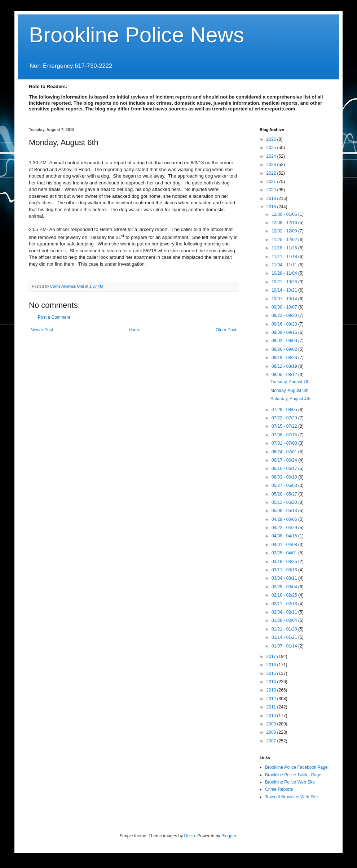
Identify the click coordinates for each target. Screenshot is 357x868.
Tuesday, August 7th (290, 382)
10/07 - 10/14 (285, 299)
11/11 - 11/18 (285, 257)
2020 (272, 190)
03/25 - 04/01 (285, 553)
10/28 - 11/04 (285, 273)
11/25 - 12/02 (285, 240)
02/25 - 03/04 (285, 587)
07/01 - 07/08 (285, 443)
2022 (272, 173)
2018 (272, 207)
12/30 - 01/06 (285, 214)
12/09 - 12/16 (285, 223)
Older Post (226, 330)
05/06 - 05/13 (285, 511)
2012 (272, 699)
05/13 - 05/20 (285, 502)
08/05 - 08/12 (285, 375)
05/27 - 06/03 (285, 485)
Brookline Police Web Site (290, 782)
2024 (272, 156)
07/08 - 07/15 (285, 435)
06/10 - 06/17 (285, 468)
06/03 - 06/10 (285, 477)
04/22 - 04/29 (285, 528)
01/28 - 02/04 (285, 620)
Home (135, 330)
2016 (272, 665)
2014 (272, 682)
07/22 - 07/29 (285, 418)
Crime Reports (279, 789)
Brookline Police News (136, 35)
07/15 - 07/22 (285, 426)
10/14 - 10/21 (285, 290)
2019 (272, 199)
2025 (272, 148)
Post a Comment (54, 317)
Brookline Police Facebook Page (296, 767)
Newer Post (42, 330)
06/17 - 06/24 (285, 460)
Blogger (229, 836)
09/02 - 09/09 (285, 341)
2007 (272, 741)
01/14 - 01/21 (285, 637)
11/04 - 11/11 (285, 265)
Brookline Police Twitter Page (293, 775)
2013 (272, 690)
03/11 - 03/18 (285, 570)
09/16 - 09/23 (285, 324)
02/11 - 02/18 (285, 604)
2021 (272, 182)
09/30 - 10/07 (285, 307)
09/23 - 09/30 (285, 315)
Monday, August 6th (289, 391)
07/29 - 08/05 (285, 410)
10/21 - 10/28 (285, 282)
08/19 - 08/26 (285, 358)
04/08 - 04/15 (285, 536)
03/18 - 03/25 (285, 562)
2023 (272, 165)
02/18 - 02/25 (285, 595)
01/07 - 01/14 (285, 646)
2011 (272, 707)
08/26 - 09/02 (285, 349)
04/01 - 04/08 (285, 545)
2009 (272, 724)
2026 (272, 139)
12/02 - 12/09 (285, 231)
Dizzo (190, 836)
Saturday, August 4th (290, 399)
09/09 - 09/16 (285, 332)
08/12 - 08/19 (285, 366)
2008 (272, 732)
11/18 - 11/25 (285, 248)
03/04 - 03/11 (285, 578)
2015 (272, 673)
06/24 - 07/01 (285, 452)
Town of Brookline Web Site (292, 797)
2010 (272, 716)
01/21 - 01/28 (285, 629)
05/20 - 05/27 (285, 494)
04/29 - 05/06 (285, 519)
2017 (272, 657)
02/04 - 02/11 (285, 612)
